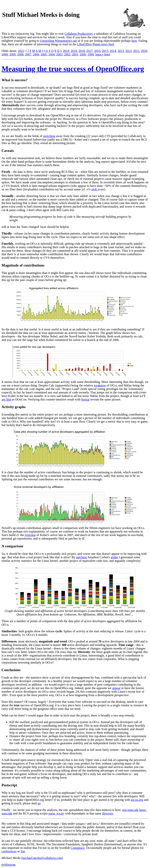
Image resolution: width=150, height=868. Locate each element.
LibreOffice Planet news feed (96, 44)
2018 (82, 51)
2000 (83, 54)
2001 (75, 54)
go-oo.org (137, 800)
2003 (59, 54)
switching (49, 136)
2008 (20, 54)
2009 (5, 54)
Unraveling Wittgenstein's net (58, 41)
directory (108, 813)
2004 (52, 54)
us (39, 803)
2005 (44, 54)
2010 (144, 51)
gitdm (114, 557)
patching (81, 557)
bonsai (85, 399)
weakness (100, 385)
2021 (21, 51)
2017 (89, 51)
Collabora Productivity (79, 34)
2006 (36, 54)
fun (23, 851)
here (134, 41)
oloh (94, 189)
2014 (113, 51)
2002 (67, 54)
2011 (136, 51)
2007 (28, 54)
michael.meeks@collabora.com (42, 858)
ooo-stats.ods (130, 810)
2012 (129, 51)
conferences (9, 851)
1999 (91, 54)
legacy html (103, 54)
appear (116, 688)
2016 (97, 51)
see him (6, 399)
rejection (30, 535)
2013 (121, 51)
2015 (105, 51)
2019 (66, 51)
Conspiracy (78, 848)
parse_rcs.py (56, 813)
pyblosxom (8, 865)
